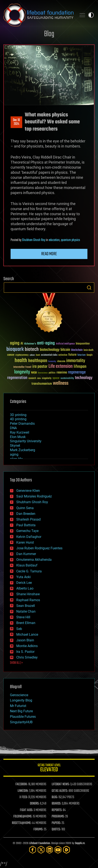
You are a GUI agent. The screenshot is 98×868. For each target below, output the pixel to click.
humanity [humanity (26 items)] (52, 362)
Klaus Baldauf (27, 565)
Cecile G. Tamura (29, 571)
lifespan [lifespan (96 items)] (80, 367)
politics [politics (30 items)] (52, 373)
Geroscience (19, 695)
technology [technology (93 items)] (84, 378)
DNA (13, 428)
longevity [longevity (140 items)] (22, 372)
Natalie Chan (26, 611)
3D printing (18, 415)
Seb (19, 629)
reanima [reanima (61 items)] (62, 373)
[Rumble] (66, 850)
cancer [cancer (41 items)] (11, 355)
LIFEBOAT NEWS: (61, 784)
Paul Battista (26, 525)
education (54, 240)
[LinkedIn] (50, 850)
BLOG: (55, 797)
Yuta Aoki (23, 577)
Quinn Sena (25, 508)
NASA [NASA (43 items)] (34, 373)
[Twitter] (41, 850)
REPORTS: (57, 810)
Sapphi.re (80, 843)
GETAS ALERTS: (60, 791)
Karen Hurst (25, 542)
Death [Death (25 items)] (38, 355)
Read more (49, 254)
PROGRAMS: (58, 817)
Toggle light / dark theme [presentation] (91, 15)
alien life (16, 459)
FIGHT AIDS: (26, 810)
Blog (49, 34)
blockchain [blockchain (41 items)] (77, 350)
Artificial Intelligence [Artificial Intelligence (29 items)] (65, 344)
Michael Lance (27, 634)
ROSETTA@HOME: (22, 823)
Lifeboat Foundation (40, 843)
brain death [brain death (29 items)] (88, 350)
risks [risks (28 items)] (39, 378)
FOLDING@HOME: (23, 817)
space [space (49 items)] (56, 378)
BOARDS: (56, 804)
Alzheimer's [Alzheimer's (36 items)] (30, 344)
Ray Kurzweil (20, 432)
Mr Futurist (18, 706)
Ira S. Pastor (25, 652)
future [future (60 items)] (72, 355)
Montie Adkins (27, 646)
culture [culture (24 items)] (32, 355)
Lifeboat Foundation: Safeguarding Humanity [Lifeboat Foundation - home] (38, 15)
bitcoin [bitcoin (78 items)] (65, 350)
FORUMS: (38, 829)
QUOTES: (56, 829)
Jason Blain (25, 640)
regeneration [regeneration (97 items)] (17, 378)
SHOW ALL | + (16, 663)
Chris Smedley (27, 657)
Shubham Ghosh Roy (34, 240)
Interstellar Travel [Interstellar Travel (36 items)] (22, 367)
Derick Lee (24, 583)
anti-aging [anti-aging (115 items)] (46, 343)
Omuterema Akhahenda (34, 560)
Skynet (15, 446)
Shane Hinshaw (28, 594)
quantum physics (70, 240)
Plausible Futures (23, 717)
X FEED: (23, 797)
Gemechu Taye (27, 531)
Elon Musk (18, 437)
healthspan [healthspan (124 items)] (38, 361)
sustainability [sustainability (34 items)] (67, 379)
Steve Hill (23, 617)
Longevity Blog (21, 700)
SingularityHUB (21, 722)
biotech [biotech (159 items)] (32, 349)
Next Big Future (21, 711)
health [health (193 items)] (21, 361)
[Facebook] (33, 850)
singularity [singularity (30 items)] (47, 378)
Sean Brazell (26, 606)
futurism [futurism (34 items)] (81, 355)
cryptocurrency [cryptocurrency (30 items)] (22, 355)
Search (89, 288)
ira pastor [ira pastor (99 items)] (40, 367)
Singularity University (26, 441)
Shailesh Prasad (28, 519)
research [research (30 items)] (32, 378)
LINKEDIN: (23, 791)
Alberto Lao (25, 588)
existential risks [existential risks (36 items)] (49, 355)
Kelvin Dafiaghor (29, 537)
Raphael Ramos (28, 600)
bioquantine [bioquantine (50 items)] (83, 344)
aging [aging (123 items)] (15, 343)
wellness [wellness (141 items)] (61, 383)
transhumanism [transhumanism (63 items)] (42, 384)
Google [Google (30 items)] (90, 355)
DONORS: (35, 804)
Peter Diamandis (22, 424)
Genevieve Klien (28, 491)
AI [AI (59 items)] (22, 344)
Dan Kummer (26, 554)
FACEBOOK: (21, 784)
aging (14, 454)
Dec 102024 (16, 122)
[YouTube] (58, 850)
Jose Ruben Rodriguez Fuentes (39, 548)
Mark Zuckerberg (23, 450)
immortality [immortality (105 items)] (76, 361)
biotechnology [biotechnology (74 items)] (50, 350)
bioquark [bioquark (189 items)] (15, 349)
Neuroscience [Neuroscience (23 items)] (43, 373)
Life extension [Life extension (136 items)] (61, 366)
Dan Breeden (26, 514)
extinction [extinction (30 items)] (63, 355)
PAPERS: (56, 823)
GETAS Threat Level (49, 768)
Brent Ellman (26, 623)
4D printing (18, 419)
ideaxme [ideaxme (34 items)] (61, 362)
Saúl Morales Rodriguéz (34, 496)
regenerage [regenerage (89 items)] (77, 372)
